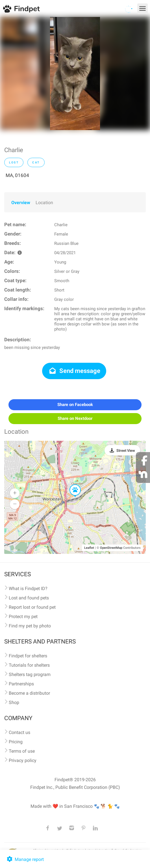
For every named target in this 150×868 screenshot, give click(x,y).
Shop (14, 702)
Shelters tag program (30, 674)
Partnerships (21, 684)
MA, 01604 (17, 175)
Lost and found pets (29, 598)
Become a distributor (29, 693)
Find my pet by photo (30, 626)
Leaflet (89, 548)
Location (44, 203)
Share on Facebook (75, 405)
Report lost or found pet (32, 607)
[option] (75, 74)
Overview (21, 203)
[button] (71, 485)
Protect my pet (23, 617)
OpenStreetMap (111, 548)
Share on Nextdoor (75, 418)
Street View (126, 451)
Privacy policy (23, 760)
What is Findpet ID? (28, 589)
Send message (74, 371)
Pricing (16, 742)
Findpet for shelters (28, 656)
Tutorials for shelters (29, 665)
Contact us (19, 732)
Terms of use (22, 751)
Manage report (25, 859)
